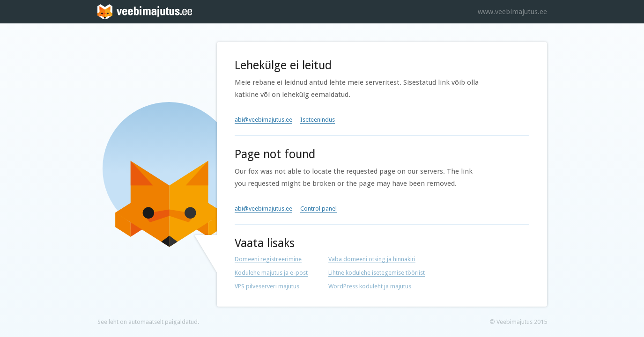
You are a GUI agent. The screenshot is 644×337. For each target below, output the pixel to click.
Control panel (318, 209)
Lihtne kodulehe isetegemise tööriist (377, 273)
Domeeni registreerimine (268, 259)
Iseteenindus (318, 120)
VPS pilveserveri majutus (267, 286)
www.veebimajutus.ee (512, 12)
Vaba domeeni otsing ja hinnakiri (372, 259)
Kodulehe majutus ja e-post (271, 273)
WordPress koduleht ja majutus (370, 286)
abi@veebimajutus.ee (263, 120)
